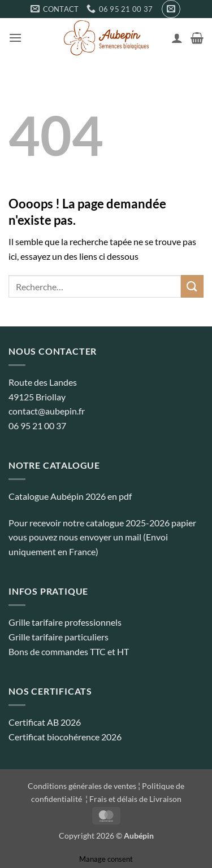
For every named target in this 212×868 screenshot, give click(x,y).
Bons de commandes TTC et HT (69, 651)
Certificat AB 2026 (45, 722)
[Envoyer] (192, 286)
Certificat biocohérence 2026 (65, 737)
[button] (171, 9)
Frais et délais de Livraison (135, 799)
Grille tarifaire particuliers (59, 637)
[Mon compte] (177, 38)
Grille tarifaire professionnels (65, 622)
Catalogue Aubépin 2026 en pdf (70, 496)
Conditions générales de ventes (82, 786)
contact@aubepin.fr (47, 411)
